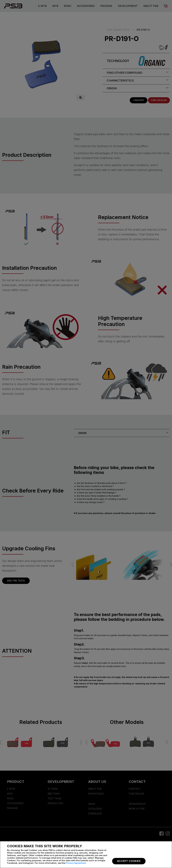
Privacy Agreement (76, 863)
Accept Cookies (129, 861)
